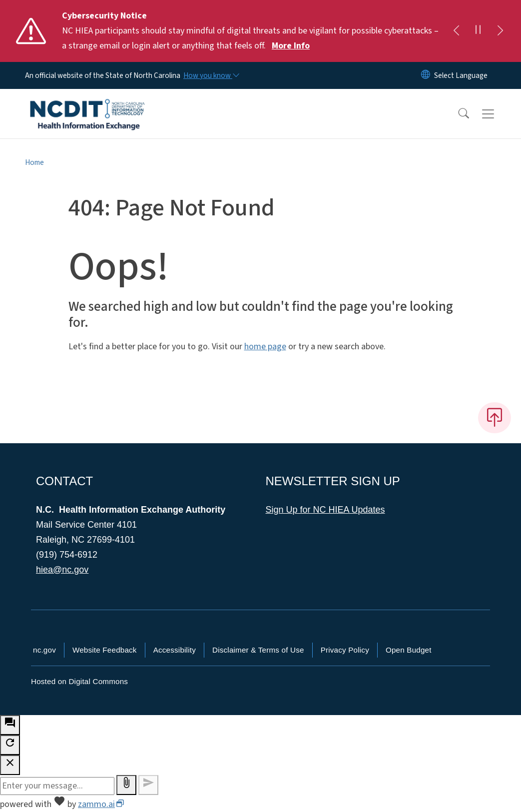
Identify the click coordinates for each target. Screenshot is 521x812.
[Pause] (478, 31)
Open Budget (409, 650)
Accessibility (175, 650)
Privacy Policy (345, 650)
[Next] (500, 31)
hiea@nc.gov (62, 570)
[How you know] (211, 75)
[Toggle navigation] (498, 114)
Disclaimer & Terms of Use (258, 650)
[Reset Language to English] (426, 75)
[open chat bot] (10, 725)
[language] (461, 75)
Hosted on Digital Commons (79, 681)
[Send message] (148, 785)
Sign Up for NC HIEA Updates (325, 510)
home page (265, 347)
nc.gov (44, 650)
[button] (457, 114)
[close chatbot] (10, 765)
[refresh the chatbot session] (10, 745)
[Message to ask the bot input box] (57, 786)
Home (34, 162)
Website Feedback (105, 650)
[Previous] (456, 31)
